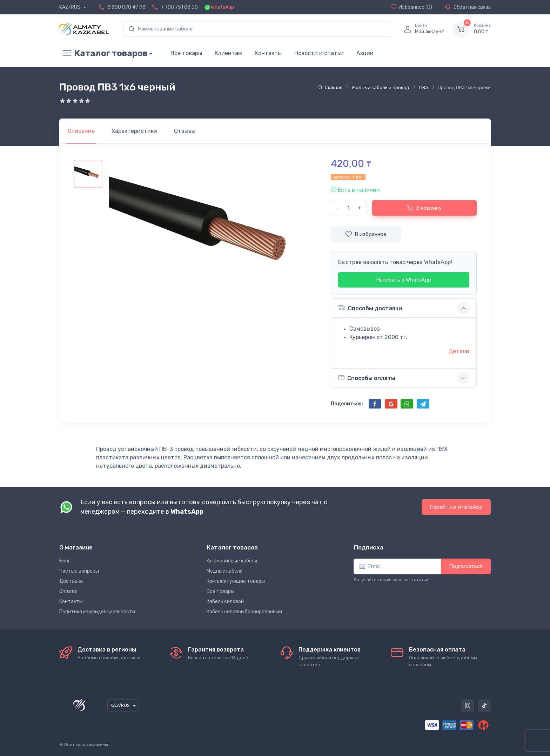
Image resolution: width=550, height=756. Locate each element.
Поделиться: (347, 404)
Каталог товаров (103, 53)
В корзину (424, 208)
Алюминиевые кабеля (232, 561)
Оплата (68, 591)
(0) (411, 7)
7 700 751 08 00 (179, 7)
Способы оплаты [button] (367, 378)
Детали (459, 351)
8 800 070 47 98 (126, 7)
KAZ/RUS (70, 7)
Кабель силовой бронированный (244, 612)
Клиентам (228, 53)
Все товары (186, 53)
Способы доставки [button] (370, 308)
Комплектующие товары (236, 581)
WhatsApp (222, 7)
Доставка (71, 581)
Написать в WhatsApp (404, 280)
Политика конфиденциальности (97, 612)
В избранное (366, 234)
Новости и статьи (319, 53)
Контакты (268, 53)
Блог (65, 561)
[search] (257, 29)
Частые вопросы (79, 571)
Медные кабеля (224, 571)
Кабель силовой (225, 602)
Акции (365, 53)
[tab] (134, 131)
